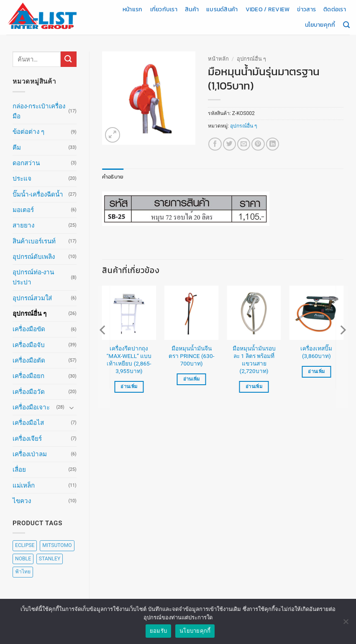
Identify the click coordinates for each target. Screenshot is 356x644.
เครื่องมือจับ (29, 345)
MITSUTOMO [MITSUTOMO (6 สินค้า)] (57, 545)
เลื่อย (19, 470)
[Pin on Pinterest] (258, 144)
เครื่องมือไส (28, 423)
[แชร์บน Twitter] (229, 144)
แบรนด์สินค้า (222, 9)
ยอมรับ (158, 634)
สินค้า (192, 9)
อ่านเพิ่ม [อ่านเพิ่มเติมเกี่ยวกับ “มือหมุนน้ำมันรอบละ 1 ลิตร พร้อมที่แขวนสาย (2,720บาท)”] (254, 386)
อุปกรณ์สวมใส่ (32, 298)
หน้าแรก (133, 9)
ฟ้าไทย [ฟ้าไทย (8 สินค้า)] (23, 572)
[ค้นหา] (346, 25)
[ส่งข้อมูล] (69, 59)
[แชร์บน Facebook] (215, 144)
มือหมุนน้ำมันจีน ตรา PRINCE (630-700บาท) (191, 356)
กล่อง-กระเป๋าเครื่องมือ (39, 111)
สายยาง (23, 225)
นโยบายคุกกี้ (320, 25)
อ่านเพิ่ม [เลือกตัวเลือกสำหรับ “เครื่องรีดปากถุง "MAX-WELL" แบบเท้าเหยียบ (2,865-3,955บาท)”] (129, 386)
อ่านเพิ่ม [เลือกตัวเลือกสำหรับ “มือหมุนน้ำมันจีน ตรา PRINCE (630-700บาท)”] (192, 379)
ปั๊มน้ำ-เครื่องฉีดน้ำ (38, 194)
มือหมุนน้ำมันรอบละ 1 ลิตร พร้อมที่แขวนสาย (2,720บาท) (254, 359)
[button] (113, 135)
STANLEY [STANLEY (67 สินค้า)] (50, 559)
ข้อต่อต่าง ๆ (28, 132)
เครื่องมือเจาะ (31, 407)
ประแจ (22, 179)
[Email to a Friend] (244, 144)
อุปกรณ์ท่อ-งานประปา (33, 277)
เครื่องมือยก (28, 376)
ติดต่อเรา (335, 9)
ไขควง (22, 501)
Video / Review (268, 9)
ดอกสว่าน (26, 163)
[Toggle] (72, 408)
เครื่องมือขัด (29, 329)
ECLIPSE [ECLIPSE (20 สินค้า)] (25, 545)
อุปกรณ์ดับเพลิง (34, 257)
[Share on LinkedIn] (273, 144)
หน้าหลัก (218, 59)
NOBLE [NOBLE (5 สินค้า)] (23, 559)
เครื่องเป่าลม (30, 454)
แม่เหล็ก (24, 486)
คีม (17, 148)
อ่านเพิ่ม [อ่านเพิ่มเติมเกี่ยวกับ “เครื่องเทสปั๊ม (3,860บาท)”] (316, 372)
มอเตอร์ (23, 210)
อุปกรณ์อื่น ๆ (29, 314)
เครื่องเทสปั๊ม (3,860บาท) (316, 352)
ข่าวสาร (306, 9)
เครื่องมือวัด (29, 392)
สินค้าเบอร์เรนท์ (34, 241)
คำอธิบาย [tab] (111, 176)
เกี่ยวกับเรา (164, 9)
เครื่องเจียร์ (27, 439)
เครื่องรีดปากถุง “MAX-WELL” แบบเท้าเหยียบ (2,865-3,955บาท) (129, 359)
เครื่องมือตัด (29, 360)
